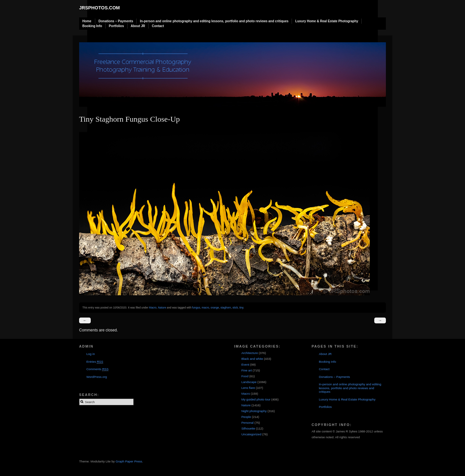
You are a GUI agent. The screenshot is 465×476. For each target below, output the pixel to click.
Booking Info (92, 26)
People (246, 417)
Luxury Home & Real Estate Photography (327, 21)
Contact (158, 26)
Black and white (252, 359)
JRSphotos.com (99, 8)
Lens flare (248, 388)
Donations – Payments (116, 21)
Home (87, 21)
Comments (97, 369)
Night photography (254, 411)
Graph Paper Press (129, 461)
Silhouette (248, 428)
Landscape (249, 382)
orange (215, 308)
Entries (95, 362)
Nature (162, 308)
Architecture (249, 353)
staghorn (226, 308)
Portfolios (116, 26)
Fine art (247, 370)
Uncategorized (251, 434)
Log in (90, 354)
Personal (247, 423)
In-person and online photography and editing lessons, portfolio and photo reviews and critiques (214, 21)
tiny (241, 308)
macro (205, 308)
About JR (138, 26)
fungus (196, 308)
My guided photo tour (256, 399)
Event (245, 365)
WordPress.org (97, 377)
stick (235, 308)
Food (245, 376)
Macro (153, 308)
